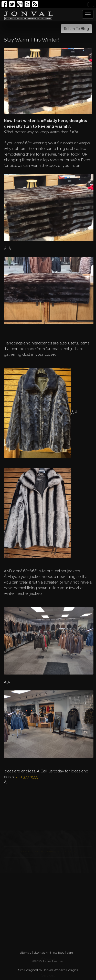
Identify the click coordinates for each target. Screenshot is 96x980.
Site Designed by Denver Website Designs (48, 970)
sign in (72, 953)
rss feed (59, 953)
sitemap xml (42, 953)
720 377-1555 (27, 777)
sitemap (25, 953)
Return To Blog (76, 29)
